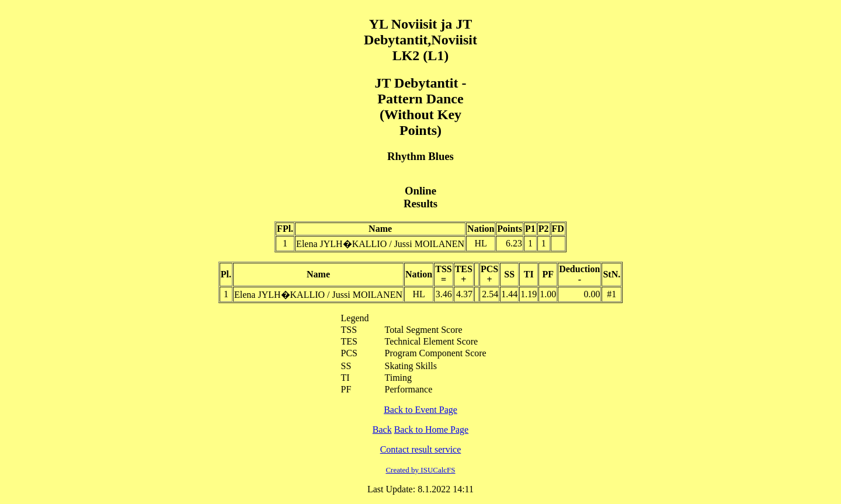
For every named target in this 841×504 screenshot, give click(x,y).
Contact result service (421, 449)
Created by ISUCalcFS (420, 470)
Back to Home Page (432, 430)
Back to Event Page (420, 410)
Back (382, 430)
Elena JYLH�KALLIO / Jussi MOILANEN (380, 244)
